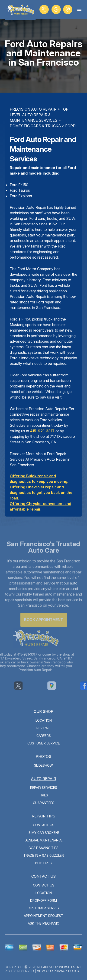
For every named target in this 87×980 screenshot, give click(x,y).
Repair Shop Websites (56, 967)
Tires (43, 795)
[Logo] (20, 10)
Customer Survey (44, 908)
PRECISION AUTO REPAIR (33, 109)
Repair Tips (43, 816)
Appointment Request (44, 916)
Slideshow (43, 765)
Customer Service (44, 743)
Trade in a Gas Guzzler (44, 855)
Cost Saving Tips (43, 848)
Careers (44, 736)
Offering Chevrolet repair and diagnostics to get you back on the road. (41, 493)
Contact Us (44, 825)
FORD (70, 126)
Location (44, 720)
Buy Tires (43, 863)
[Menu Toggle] (79, 9)
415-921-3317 (42, 431)
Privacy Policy (67, 971)
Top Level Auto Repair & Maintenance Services (39, 115)
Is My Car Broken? (44, 833)
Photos (43, 756)
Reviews (43, 728)
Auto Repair (43, 779)
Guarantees (44, 803)
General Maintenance (44, 840)
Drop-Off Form (43, 900)
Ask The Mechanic (43, 923)
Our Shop (43, 711)
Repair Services (44, 788)
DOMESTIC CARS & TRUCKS (35, 126)
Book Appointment (43, 625)
